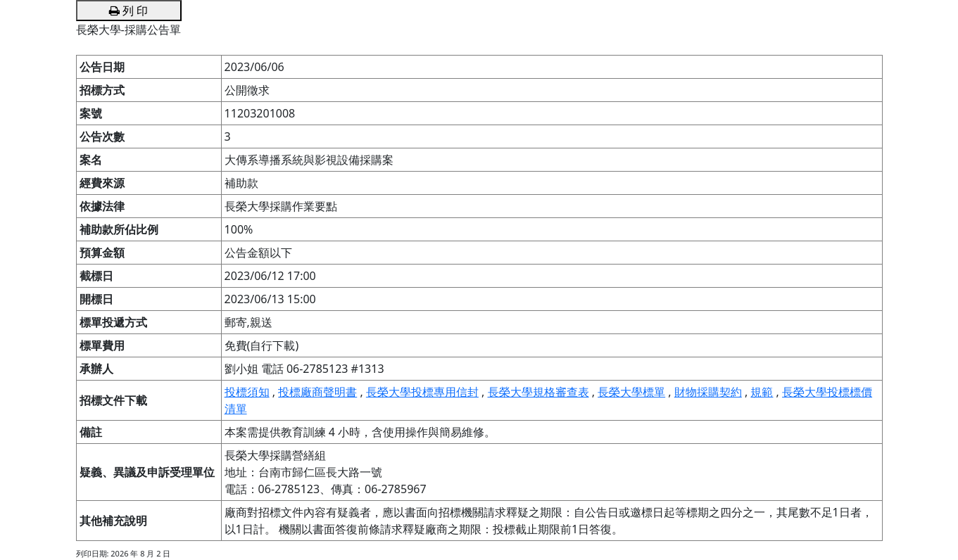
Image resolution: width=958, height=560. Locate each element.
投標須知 (247, 392)
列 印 (128, 11)
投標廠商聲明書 (317, 392)
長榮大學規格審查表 (538, 392)
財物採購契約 (708, 392)
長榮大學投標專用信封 (422, 392)
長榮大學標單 (631, 392)
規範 (762, 392)
